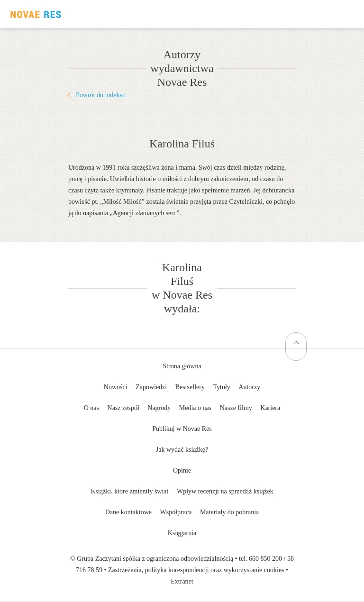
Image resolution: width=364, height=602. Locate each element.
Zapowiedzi (151, 387)
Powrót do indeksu (101, 95)
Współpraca (176, 512)
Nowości (116, 387)
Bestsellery (190, 387)
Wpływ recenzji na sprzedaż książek (225, 491)
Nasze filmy (236, 408)
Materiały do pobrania (229, 512)
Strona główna (182, 366)
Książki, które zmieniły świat (129, 491)
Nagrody (159, 408)
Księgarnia (182, 533)
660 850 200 (265, 559)
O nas (91, 408)
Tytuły (221, 387)
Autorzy (249, 387)
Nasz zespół (123, 408)
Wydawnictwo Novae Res (36, 14)
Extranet (182, 581)
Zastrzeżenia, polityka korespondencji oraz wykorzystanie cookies (196, 570)
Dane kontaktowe (128, 512)
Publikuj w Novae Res (182, 429)
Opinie (182, 470)
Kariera (270, 408)
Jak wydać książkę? (182, 450)
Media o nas (195, 408)
